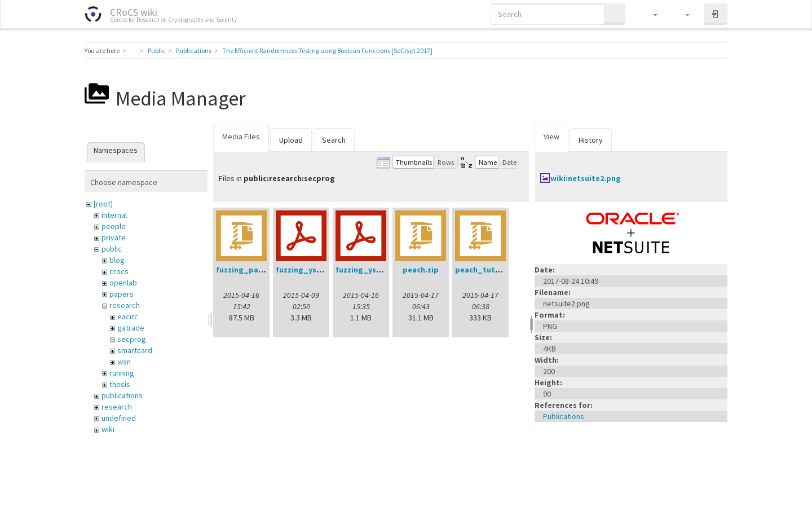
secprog (132, 339)
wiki (108, 429)
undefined (119, 418)
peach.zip (421, 270)
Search (334, 140)
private (114, 237)
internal (114, 215)
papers (122, 294)
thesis (120, 384)
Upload (291, 140)
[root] (103, 204)
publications (122, 395)
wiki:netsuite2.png (586, 178)
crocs (119, 271)
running (122, 373)
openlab (123, 283)
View (551, 137)
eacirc (128, 316)
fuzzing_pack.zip (248, 270)
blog (117, 260)
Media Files (241, 137)
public (112, 249)
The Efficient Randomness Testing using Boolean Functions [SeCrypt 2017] (327, 50)
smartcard (135, 350)
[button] (650, 14)
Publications (194, 50)
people (114, 226)
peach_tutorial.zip (491, 270)
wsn (124, 362)
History (591, 140)
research (125, 305)
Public (156, 50)
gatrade (131, 328)
